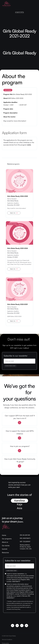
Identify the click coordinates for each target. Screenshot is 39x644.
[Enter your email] (20, 361)
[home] (7, 4)
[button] (36, 4)
